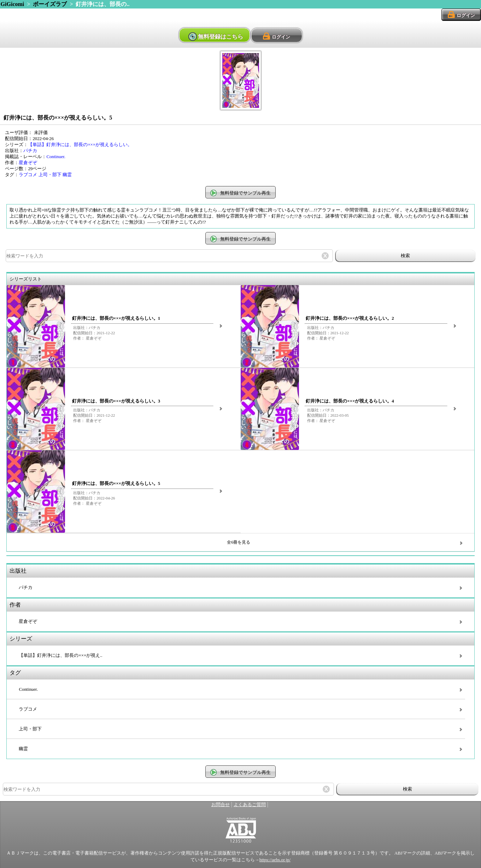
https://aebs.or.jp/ (275, 860)
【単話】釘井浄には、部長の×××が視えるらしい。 (80, 145)
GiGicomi (13, 4)
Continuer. (56, 157)
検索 (405, 256)
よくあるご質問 (250, 805)
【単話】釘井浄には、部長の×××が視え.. (60, 655)
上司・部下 (50, 175)
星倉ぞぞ (28, 163)
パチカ (30, 151)
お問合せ (221, 805)
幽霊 (67, 175)
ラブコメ (28, 175)
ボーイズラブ (50, 4)
